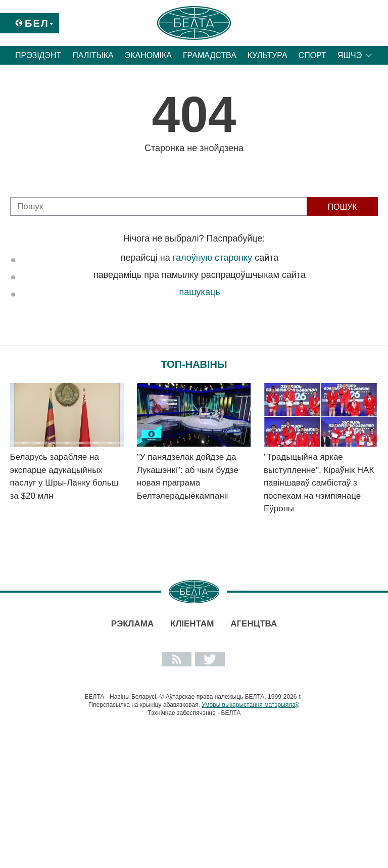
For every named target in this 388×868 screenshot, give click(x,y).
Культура (268, 55)
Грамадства (210, 55)
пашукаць (199, 292)
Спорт (312, 55)
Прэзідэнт (38, 55)
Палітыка (93, 55)
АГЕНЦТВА (254, 624)
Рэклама (132, 624)
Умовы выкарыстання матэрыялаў (250, 705)
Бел (37, 23)
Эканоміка (148, 55)
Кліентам (192, 624)
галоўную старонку (212, 258)
